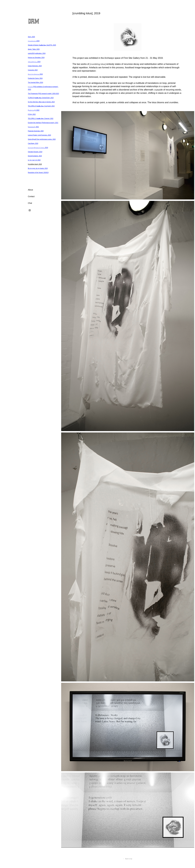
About (30, 190)
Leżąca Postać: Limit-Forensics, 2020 (39, 135)
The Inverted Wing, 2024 (35, 82)
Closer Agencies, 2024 (35, 66)
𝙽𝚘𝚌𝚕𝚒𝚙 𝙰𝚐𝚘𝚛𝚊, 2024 (35, 74)
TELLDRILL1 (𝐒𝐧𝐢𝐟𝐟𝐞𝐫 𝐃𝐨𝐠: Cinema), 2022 (41, 119)
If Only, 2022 (32, 114)
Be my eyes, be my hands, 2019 (38, 168)
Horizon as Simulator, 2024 (36, 58)
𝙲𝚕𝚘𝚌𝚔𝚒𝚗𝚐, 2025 (34, 41)
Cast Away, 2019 (33, 143)
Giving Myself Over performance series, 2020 (42, 139)
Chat (30, 203)
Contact (31, 196)
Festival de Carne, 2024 (35, 78)
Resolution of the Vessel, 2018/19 (38, 173)
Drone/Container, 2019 (35, 156)
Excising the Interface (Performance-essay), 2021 (43, 123)
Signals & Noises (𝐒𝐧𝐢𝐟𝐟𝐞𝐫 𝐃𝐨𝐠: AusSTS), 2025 (42, 45)
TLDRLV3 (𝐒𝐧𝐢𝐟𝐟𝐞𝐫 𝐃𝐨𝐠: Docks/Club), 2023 (41, 98)
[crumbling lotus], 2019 (35, 164)
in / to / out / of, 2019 (34, 160)
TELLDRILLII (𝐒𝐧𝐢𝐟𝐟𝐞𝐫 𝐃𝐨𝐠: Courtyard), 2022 (41, 106)
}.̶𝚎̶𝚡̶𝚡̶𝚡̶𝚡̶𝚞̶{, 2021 (33, 127)
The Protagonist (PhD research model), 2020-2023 (43, 94)
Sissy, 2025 (31, 37)
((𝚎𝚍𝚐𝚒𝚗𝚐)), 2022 (34, 110)
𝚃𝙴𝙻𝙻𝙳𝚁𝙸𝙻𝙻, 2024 (34, 62)
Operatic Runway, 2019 (35, 152)
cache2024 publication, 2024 (37, 53)
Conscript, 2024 (33, 70)
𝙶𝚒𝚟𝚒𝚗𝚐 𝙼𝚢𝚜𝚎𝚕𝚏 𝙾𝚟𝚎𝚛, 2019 (38, 148)
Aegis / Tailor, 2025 (34, 49)
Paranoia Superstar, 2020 (36, 131)
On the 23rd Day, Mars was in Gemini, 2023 (41, 102)
